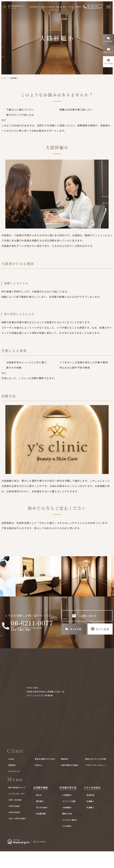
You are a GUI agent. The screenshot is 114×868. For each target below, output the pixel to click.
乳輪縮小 (90, 818)
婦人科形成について (17, 804)
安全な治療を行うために (45, 776)
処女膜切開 (41, 830)
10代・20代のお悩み (17, 835)
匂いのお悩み (42, 824)
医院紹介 (79, 7)
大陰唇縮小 (67, 824)
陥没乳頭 (90, 812)
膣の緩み (40, 818)
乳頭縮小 (90, 824)
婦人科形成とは (35, 7)
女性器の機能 (41, 804)
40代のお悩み (14, 823)
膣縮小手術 (67, 830)
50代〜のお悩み (15, 817)
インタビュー (71, 7)
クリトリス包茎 (69, 818)
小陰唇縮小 (67, 812)
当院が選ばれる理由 (69, 782)
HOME (4, 78)
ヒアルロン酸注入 (70, 837)
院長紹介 (65, 776)
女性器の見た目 (68, 804)
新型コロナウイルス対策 (96, 776)
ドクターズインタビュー (95, 782)
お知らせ (39, 782)
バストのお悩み (92, 804)
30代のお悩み (14, 829)
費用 (64, 7)
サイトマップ (14, 788)
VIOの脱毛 (67, 843)
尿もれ (39, 812)
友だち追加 (103, 629)
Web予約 (76, 629)
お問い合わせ (89, 616)
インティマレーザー (17, 810)
